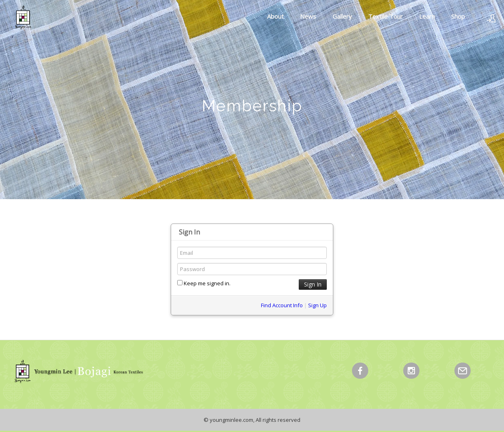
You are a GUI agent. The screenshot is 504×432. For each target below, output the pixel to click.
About (275, 16)
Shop (458, 16)
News (308, 16)
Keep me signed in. (204, 283)
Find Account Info (282, 305)
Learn (427, 16)
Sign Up (317, 305)
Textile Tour (386, 16)
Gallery (342, 16)
